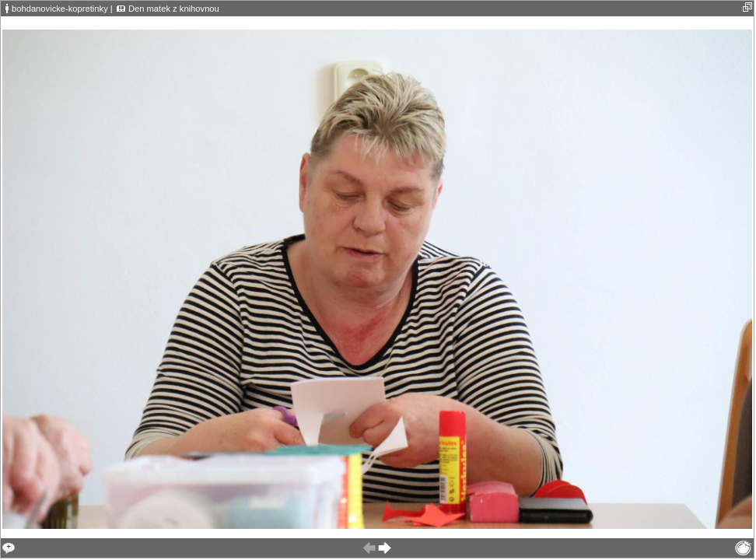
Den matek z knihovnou (174, 9)
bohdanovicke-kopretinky (60, 9)
